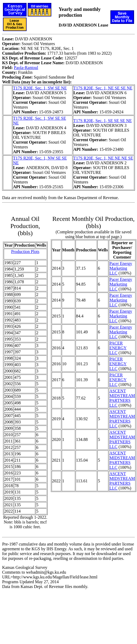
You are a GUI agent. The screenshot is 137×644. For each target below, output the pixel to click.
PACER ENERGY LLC (118, 348)
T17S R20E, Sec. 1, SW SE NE (40, 88)
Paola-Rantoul (26, 68)
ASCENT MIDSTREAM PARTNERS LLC (122, 398)
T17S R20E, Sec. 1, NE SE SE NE (103, 88)
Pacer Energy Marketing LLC (121, 268)
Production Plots (25, 252)
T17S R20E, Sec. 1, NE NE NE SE (103, 158)
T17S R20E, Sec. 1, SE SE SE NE (103, 121)
